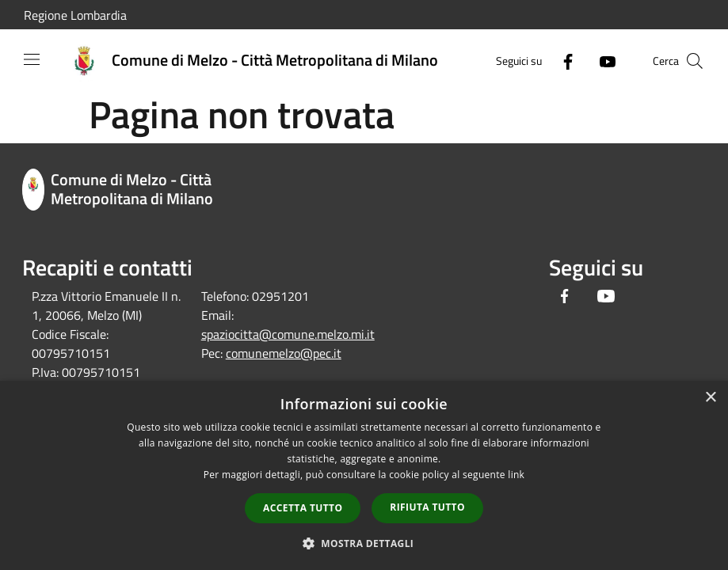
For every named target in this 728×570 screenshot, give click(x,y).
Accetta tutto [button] (303, 508)
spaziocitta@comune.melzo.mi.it (288, 334)
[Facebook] (562, 61)
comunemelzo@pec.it (284, 353)
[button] (364, 543)
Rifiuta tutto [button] (427, 507)
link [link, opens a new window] (516, 475)
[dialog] (364, 475)
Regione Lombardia (75, 15)
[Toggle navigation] (32, 59)
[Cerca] (695, 61)
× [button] (710, 398)
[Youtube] (601, 61)
